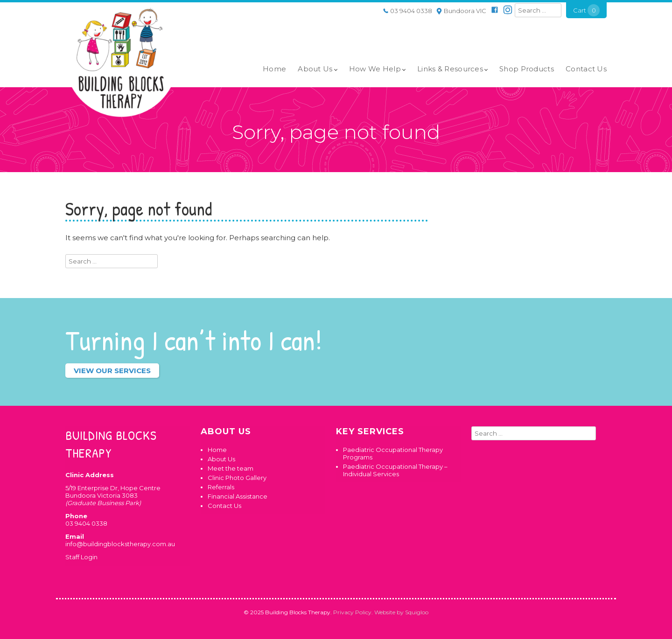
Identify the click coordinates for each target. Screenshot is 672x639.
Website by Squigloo (401, 612)
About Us (315, 69)
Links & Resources (450, 69)
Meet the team (231, 468)
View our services (112, 371)
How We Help (375, 69)
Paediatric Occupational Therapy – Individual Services (395, 470)
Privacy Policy (352, 612)
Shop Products (527, 69)
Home (274, 69)
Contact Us (586, 69)
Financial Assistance (238, 496)
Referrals (221, 487)
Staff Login (81, 557)
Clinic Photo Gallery (237, 478)
